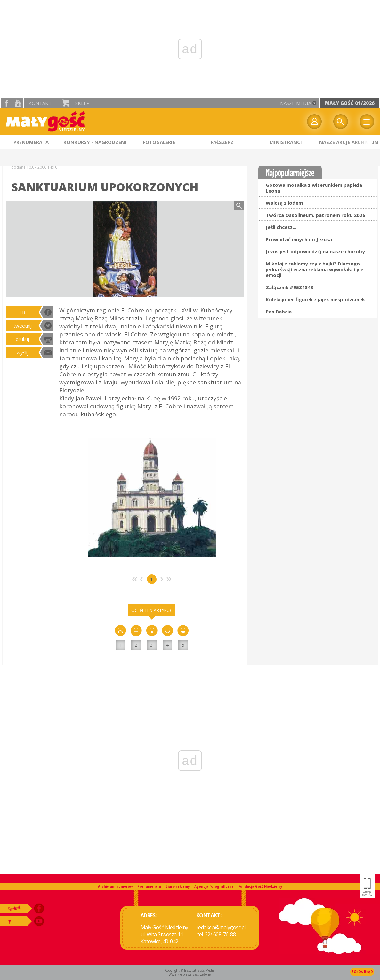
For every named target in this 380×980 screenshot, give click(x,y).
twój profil (314, 122)
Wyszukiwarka (341, 122)
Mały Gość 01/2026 (350, 103)
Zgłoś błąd (362, 972)
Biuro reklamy (178, 886)
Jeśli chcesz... (281, 227)
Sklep (82, 103)
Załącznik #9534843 (290, 287)
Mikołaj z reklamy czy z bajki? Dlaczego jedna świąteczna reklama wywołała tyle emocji (315, 269)
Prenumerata (149, 886)
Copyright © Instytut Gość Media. (190, 970)
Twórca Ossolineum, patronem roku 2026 (315, 215)
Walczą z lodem (284, 203)
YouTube (18, 103)
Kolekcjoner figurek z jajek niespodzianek (315, 299)
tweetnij (23, 326)
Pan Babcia (279, 312)
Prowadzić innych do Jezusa (299, 239)
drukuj (22, 339)
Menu (367, 122)
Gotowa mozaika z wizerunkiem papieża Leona (314, 188)
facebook (6, 103)
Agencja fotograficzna (214, 886)
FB (22, 312)
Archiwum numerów (115, 886)
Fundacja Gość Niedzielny (260, 886)
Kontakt (40, 103)
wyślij (23, 352)
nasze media (296, 103)
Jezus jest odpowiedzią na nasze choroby (315, 251)
